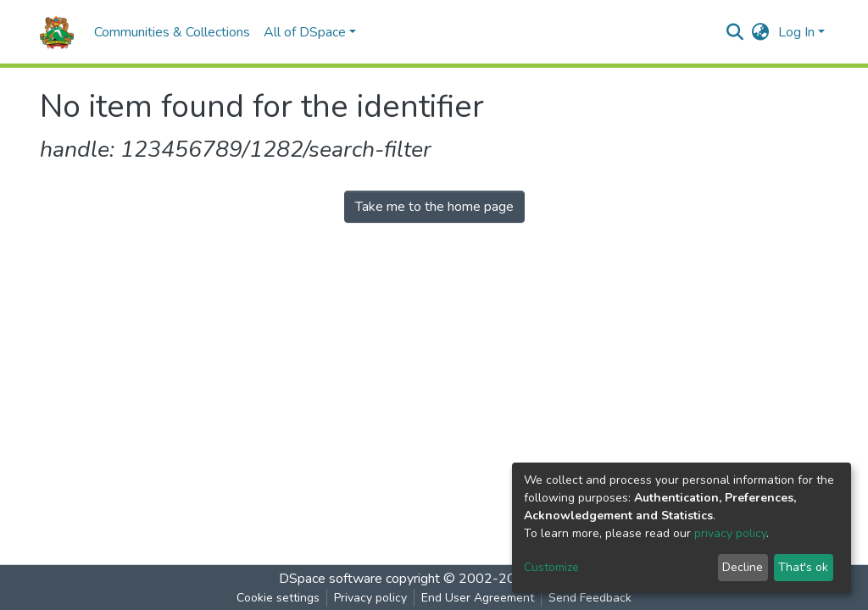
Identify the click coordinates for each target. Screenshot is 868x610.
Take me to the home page (434, 207)
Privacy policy (370, 598)
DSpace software (331, 579)
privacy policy (730, 533)
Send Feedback (590, 598)
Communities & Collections (172, 32)
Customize (551, 567)
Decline (743, 567)
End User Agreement (478, 598)
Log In (796, 32)
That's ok (803, 567)
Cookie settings (278, 598)
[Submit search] (735, 32)
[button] (761, 32)
